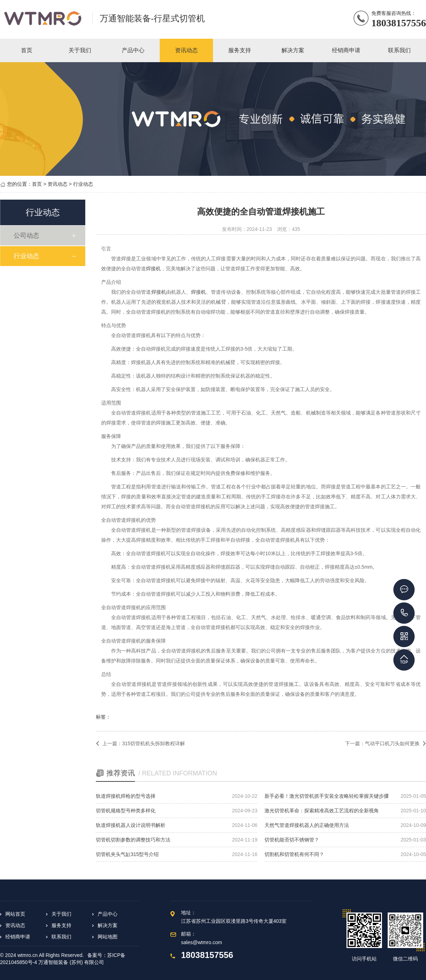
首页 (37, 184)
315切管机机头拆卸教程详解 (154, 743)
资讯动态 (58, 184)
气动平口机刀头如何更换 (392, 743)
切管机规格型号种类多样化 (126, 811)
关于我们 (61, 914)
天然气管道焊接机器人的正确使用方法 (307, 825)
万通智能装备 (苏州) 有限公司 (71, 962)
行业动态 (83, 184)
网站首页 (15, 914)
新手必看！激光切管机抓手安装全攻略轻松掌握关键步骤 (327, 796)
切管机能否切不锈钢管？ (292, 840)
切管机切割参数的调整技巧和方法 (133, 840)
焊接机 (153, 269)
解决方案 (108, 925)
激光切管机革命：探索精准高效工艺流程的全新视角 (322, 811)
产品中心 (108, 914)
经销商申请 (18, 937)
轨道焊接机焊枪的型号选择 (126, 796)
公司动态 (27, 235)
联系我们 (61, 937)
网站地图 (108, 937)
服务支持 (61, 925)
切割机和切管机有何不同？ (294, 854)
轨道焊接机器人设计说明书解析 (131, 825)
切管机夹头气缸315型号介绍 (127, 854)
